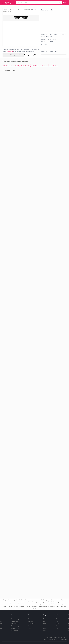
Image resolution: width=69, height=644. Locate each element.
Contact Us (52, 640)
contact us (10, 51)
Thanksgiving (31, 624)
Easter (30, 628)
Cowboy (45, 628)
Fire (57, 621)
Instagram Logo (15, 619)
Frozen (45, 619)
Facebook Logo (15, 626)
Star (57, 626)
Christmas (31, 619)
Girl (44, 621)
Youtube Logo (15, 624)
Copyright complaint (31, 55)
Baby (45, 624)
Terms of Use (64, 640)
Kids (44, 631)
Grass (57, 624)
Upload (65, 3)
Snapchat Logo (15, 628)
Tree (57, 628)
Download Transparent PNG (13, 55)
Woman (45, 626)
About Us (46, 640)
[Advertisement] (18, 33)
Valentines (31, 626)
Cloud (57, 619)
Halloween (31, 621)
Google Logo (15, 631)
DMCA (58, 640)
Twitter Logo (14, 621)
